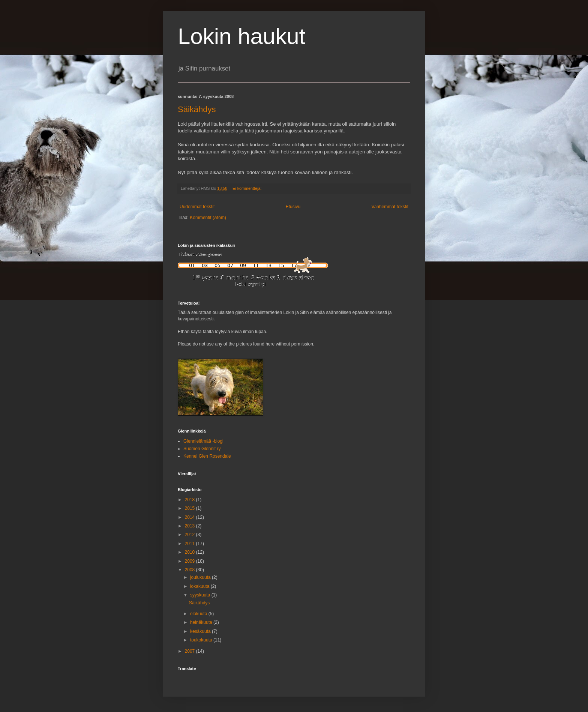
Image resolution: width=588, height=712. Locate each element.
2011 (190, 544)
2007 (190, 651)
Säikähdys (197, 109)
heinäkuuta (202, 622)
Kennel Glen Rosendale (207, 456)
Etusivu (293, 207)
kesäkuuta (201, 631)
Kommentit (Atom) (208, 218)
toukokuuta (202, 640)
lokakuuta (200, 586)
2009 (190, 561)
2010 (190, 552)
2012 (190, 535)
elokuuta (199, 614)
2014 (190, 517)
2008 (190, 570)
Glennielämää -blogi (203, 441)
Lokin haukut (241, 36)
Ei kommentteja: (247, 188)
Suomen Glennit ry (202, 449)
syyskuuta (201, 595)
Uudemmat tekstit (197, 207)
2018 (190, 500)
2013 (190, 526)
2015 (190, 508)
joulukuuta (201, 577)
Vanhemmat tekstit (390, 207)
